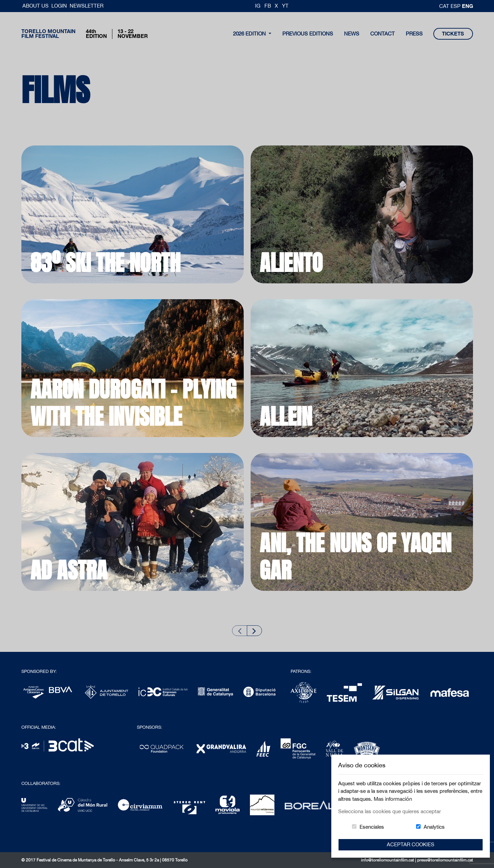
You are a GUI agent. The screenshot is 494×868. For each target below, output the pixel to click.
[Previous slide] (240, 631)
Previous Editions (308, 34)
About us (36, 6)
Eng (467, 6)
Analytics (434, 827)
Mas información (393, 799)
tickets (453, 34)
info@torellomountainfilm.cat (388, 860)
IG (258, 6)
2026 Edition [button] (250, 34)
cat (445, 6)
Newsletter (87, 6)
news (352, 34)
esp (456, 6)
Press (414, 34)
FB (268, 6)
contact (382, 34)
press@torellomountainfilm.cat (445, 860)
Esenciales (372, 827)
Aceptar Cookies (411, 844)
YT (285, 6)
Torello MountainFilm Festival (48, 34)
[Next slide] (254, 631)
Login (59, 6)
